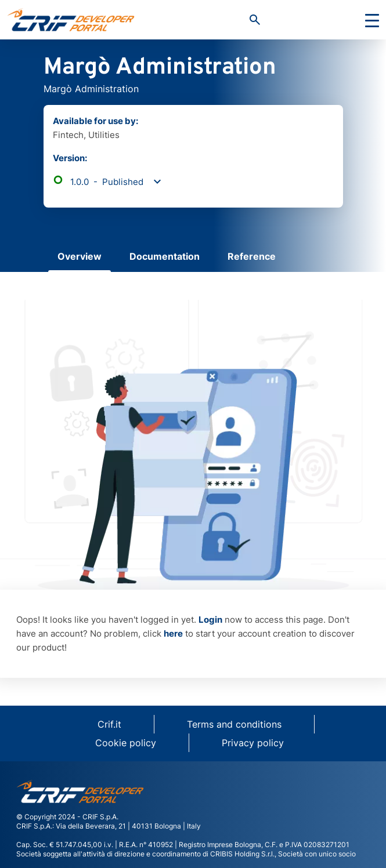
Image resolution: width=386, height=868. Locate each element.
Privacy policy (253, 743)
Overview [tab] (80, 256)
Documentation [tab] (165, 256)
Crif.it (109, 724)
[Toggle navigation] (372, 20)
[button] (255, 20)
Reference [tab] (252, 256)
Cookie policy (126, 743)
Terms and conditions (234, 724)
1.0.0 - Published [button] (98, 182)
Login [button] (210, 620)
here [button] (173, 633)
